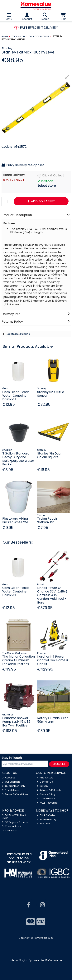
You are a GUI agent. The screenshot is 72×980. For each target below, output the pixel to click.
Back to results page (18, 334)
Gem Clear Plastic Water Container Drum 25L (16, 396)
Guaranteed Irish (13, 786)
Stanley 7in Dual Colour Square (49, 455)
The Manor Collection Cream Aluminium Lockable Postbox (19, 660)
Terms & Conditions (15, 794)
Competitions (12, 826)
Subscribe (59, 764)
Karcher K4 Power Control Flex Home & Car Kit (53, 660)
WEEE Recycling (47, 803)
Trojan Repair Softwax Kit (47, 520)
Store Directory (46, 819)
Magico (24, 960)
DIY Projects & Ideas (15, 822)
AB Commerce (53, 960)
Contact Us (45, 782)
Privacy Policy (46, 794)
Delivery (43, 786)
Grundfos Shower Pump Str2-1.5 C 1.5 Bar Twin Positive (16, 722)
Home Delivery (14, 175)
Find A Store (45, 778)
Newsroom (10, 830)
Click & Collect (53, 176)
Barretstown (11, 790)
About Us (9, 778)
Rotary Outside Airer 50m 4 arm (53, 720)
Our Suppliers (11, 782)
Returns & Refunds (49, 790)
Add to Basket (41, 201)
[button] (67, 77)
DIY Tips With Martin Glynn (15, 817)
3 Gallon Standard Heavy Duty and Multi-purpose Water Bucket (18, 459)
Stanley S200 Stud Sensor (51, 394)
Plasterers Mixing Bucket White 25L (15, 520)
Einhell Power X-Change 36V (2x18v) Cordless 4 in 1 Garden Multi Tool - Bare (52, 595)
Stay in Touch (12, 758)
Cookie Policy (46, 799)
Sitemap (43, 823)
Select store (47, 186)
